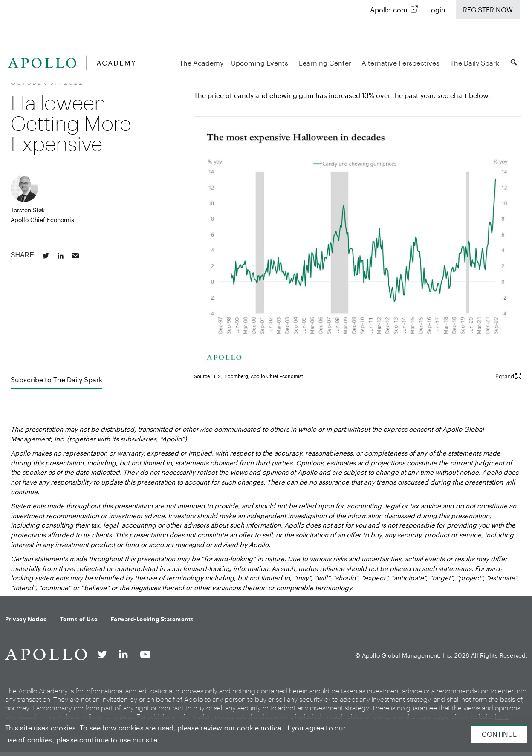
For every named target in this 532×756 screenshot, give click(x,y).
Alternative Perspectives (402, 63)
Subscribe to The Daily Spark (56, 379)
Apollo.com (389, 10)
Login (436, 10)
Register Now (488, 10)
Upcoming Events (261, 63)
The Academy (201, 63)
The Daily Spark (476, 63)
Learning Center (326, 63)
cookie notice (259, 728)
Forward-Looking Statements (152, 619)
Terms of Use (79, 619)
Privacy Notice (26, 619)
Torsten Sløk (28, 210)
